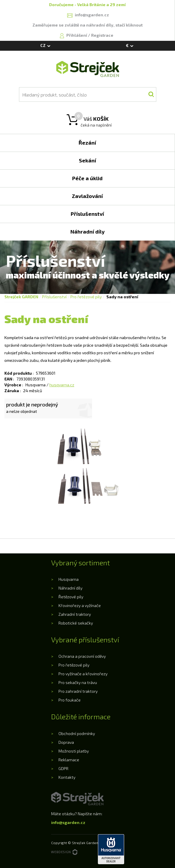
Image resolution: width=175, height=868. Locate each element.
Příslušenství (54, 297)
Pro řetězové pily (86, 297)
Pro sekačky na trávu (78, 682)
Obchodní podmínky (77, 733)
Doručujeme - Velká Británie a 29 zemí (87, 5)
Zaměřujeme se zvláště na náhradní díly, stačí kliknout (87, 25)
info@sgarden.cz (68, 822)
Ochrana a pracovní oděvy (82, 656)
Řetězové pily (71, 597)
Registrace (102, 35)
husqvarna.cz (62, 385)
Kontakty (67, 777)
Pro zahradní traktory (78, 691)
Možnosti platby (74, 751)
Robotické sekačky (76, 623)
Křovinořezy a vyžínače (80, 605)
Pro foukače (70, 700)
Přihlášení (77, 35)
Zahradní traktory (75, 614)
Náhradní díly (70, 588)
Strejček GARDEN (21, 297)
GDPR (63, 768)
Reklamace (69, 760)
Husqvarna (69, 579)
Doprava (66, 742)
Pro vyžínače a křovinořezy (83, 674)
